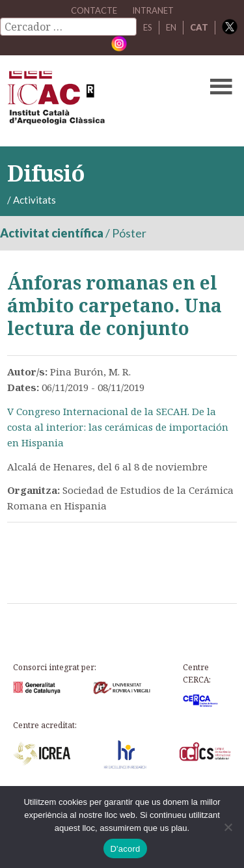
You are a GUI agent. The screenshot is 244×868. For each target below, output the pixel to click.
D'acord (125, 849)
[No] (228, 827)
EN (171, 27)
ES (148, 27)
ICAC (98, 101)
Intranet (153, 10)
